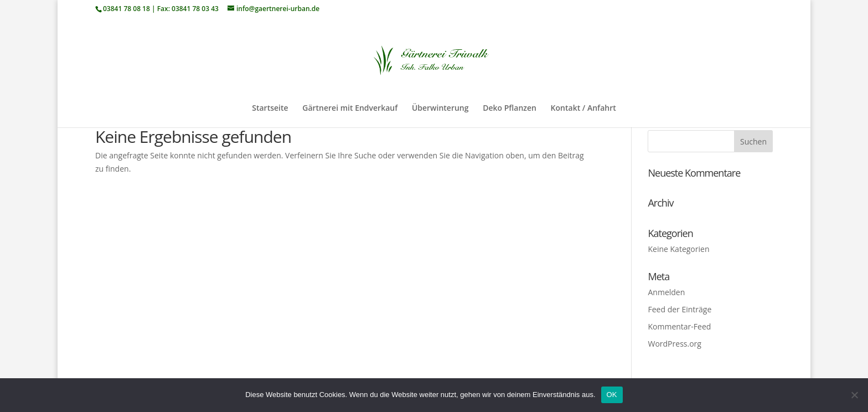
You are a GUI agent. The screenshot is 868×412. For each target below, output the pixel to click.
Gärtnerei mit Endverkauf (350, 109)
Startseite (270, 109)
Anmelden (666, 292)
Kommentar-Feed (679, 326)
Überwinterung (440, 109)
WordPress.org (674, 344)
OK (612, 395)
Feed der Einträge (680, 309)
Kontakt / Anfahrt (583, 109)
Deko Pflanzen (510, 109)
